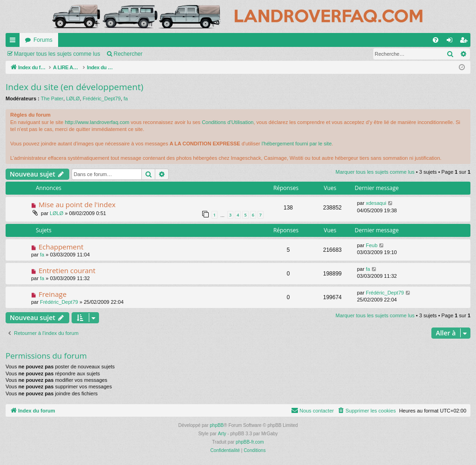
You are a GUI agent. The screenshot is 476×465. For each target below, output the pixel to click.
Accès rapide (14, 42)
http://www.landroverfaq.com (97, 122)
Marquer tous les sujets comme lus (57, 54)
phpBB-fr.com (250, 442)
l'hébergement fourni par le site (297, 144)
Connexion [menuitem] (452, 42)
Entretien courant (67, 270)
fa (126, 98)
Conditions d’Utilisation (228, 122)
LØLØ (73, 98)
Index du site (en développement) (74, 87)
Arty (222, 434)
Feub (372, 245)
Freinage (53, 294)
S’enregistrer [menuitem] (466, 42)
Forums (43, 40)
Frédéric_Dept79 (102, 98)
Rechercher (128, 54)
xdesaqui (376, 203)
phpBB (217, 425)
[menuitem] (436, 40)
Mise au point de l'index (77, 204)
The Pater (52, 98)
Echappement (61, 247)
